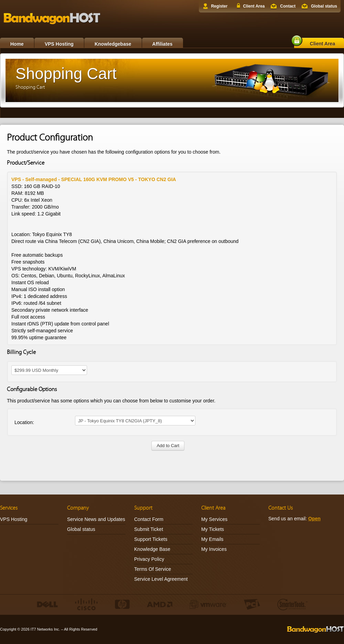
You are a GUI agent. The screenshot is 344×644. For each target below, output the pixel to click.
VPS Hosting (59, 44)
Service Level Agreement (161, 579)
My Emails (212, 539)
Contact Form (149, 519)
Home (17, 44)
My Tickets (213, 529)
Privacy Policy (149, 559)
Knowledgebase (113, 44)
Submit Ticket (149, 529)
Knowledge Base (152, 549)
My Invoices (214, 549)
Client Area (254, 6)
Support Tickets (151, 539)
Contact (288, 6)
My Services (214, 519)
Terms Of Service (153, 569)
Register (219, 6)
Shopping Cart (30, 87)
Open (314, 519)
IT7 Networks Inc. (45, 629)
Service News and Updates (96, 519)
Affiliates (163, 44)
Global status (324, 6)
